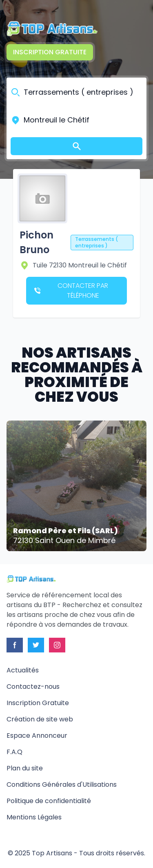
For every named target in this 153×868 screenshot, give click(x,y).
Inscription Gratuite (50, 52)
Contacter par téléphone (71, 290)
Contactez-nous (33, 687)
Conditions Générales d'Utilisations (62, 785)
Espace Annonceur (37, 736)
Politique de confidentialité (49, 801)
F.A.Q (14, 752)
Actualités (23, 670)
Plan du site (25, 768)
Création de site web (40, 719)
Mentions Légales (34, 817)
